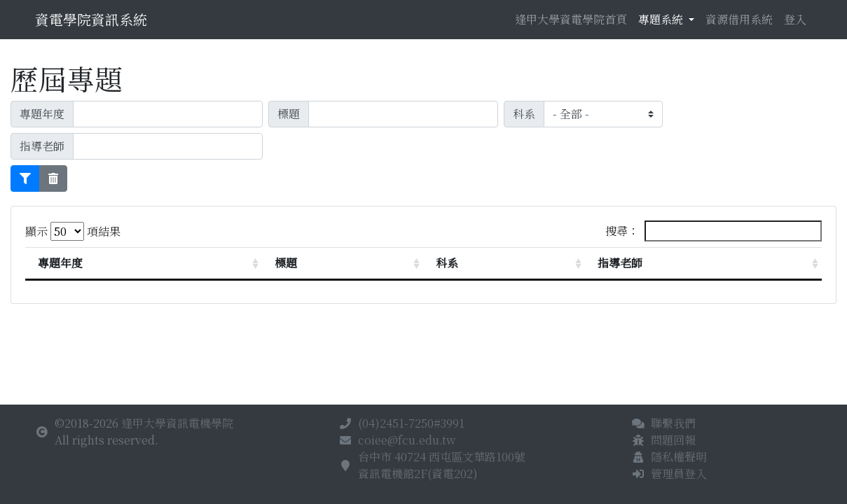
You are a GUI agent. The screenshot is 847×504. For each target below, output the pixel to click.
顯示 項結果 (73, 231)
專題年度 (60, 263)
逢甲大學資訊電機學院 (177, 423)
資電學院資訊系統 (91, 19)
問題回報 (673, 440)
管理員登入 (679, 474)
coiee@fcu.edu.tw (407, 440)
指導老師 (620, 263)
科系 (447, 263)
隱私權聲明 (679, 457)
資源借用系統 (739, 19)
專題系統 (662, 19)
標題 (286, 263)
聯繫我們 (673, 423)
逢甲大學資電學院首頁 (571, 19)
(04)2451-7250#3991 (411, 423)
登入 (795, 19)
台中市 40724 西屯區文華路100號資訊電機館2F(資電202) (442, 465)
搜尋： (714, 231)
